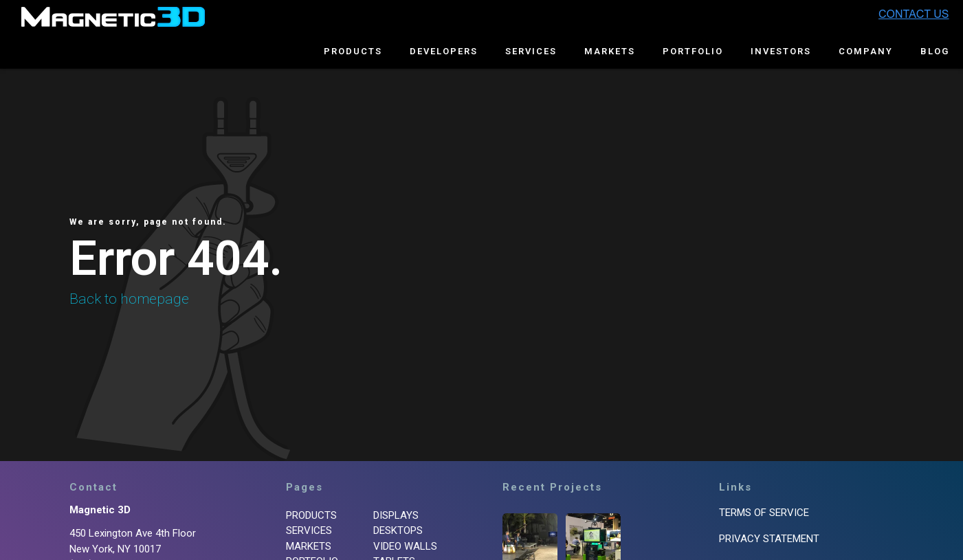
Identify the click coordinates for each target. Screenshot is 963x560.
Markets (610, 51)
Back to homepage (129, 299)
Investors (781, 51)
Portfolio (693, 51)
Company (866, 51)
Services (531, 51)
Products (353, 51)
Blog (935, 51)
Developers (444, 51)
